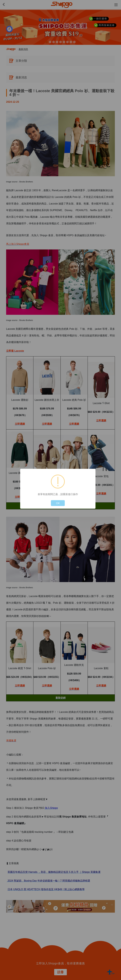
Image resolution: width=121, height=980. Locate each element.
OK (58, 503)
